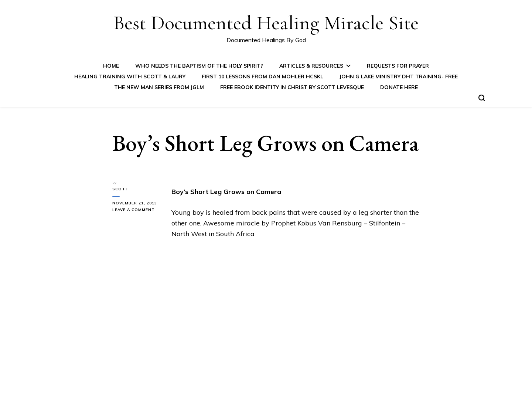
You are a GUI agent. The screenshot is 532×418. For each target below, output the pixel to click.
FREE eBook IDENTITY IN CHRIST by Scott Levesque (292, 87)
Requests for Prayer (398, 66)
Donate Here (399, 87)
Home (111, 66)
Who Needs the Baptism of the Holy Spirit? (199, 66)
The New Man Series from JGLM (159, 87)
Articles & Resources (311, 66)
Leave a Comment (136, 210)
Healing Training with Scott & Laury (130, 77)
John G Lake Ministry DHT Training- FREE (399, 77)
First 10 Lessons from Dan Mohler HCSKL (262, 77)
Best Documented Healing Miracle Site (266, 23)
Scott (120, 189)
